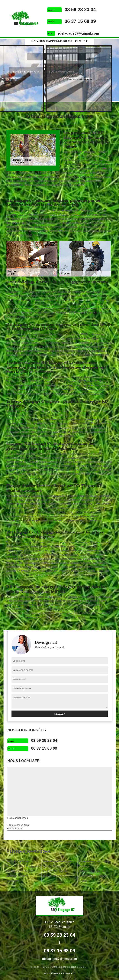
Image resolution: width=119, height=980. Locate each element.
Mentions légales (59, 973)
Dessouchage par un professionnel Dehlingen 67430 (94, 876)
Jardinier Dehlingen (18, 861)
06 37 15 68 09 (80, 21)
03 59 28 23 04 (80, 9)
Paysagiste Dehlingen (20, 871)
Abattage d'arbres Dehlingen (17, 878)
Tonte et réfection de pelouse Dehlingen (55, 874)
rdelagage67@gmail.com (78, 33)
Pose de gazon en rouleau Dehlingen (95, 864)
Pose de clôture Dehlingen (22, 866)
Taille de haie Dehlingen (57, 861)
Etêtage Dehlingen (54, 866)
